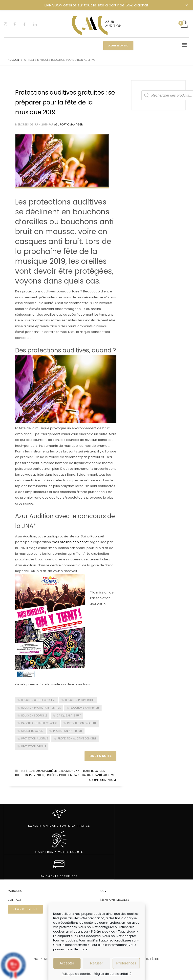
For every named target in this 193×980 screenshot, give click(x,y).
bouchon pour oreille (80, 700)
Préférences (126, 963)
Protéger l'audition (59, 775)
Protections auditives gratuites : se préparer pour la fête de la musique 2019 (65, 102)
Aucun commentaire (103, 780)
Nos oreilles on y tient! (70, 542)
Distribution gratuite (82, 723)
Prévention (37, 775)
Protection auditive (34, 739)
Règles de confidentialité (113, 974)
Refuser (96, 963)
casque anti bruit (69, 716)
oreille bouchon (32, 731)
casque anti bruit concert (39, 723)
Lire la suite (100, 756)
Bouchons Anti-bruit (76, 771)
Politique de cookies (77, 974)
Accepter (67, 963)
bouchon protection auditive (41, 708)
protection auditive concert (77, 739)
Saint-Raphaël (83, 775)
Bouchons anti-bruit (85, 708)
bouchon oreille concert (38, 700)
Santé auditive (104, 775)
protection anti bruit (68, 731)
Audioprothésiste (48, 771)
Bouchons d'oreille (34, 716)
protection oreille (34, 746)
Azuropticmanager (68, 124)
